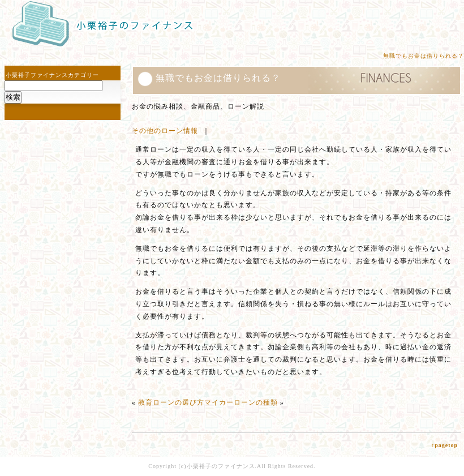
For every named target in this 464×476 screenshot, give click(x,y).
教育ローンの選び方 (171, 402)
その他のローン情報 (165, 131)
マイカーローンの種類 (241, 402)
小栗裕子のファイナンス (221, 466)
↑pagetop (444, 445)
